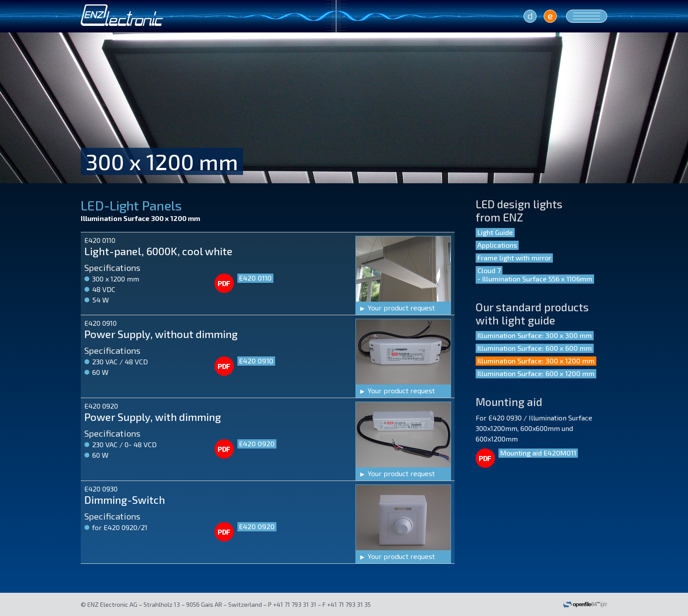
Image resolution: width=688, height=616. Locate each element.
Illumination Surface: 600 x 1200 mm (536, 373)
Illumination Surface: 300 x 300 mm (535, 335)
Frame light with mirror (514, 258)
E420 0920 (257, 443)
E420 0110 (255, 278)
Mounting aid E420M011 (538, 453)
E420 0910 (256, 361)
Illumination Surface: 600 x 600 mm (535, 348)
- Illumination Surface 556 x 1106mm (535, 279)
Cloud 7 (489, 270)
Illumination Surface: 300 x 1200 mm (536, 361)
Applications (497, 245)
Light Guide (495, 232)
